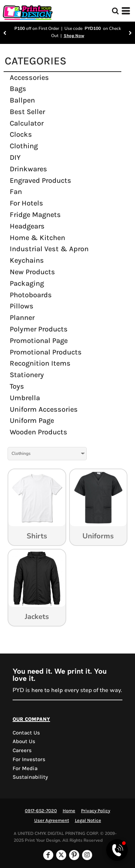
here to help (47, 690)
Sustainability (30, 777)
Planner (22, 318)
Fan (16, 192)
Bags (18, 89)
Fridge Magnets (35, 215)
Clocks (21, 134)
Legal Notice (88, 820)
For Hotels (26, 203)
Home (69, 811)
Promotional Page (39, 341)
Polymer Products (39, 329)
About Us (24, 741)
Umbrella (25, 398)
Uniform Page (32, 421)
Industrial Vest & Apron (49, 249)
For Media (25, 768)
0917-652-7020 (41, 811)
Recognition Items (40, 363)
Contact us (26, 733)
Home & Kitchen (37, 238)
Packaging (27, 283)
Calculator (27, 123)
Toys (17, 386)
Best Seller (27, 112)
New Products (32, 272)
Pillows (22, 306)
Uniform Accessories (44, 409)
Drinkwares (28, 169)
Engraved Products (40, 180)
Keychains (27, 260)
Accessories (29, 78)
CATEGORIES (36, 61)
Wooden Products (39, 432)
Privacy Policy (96, 811)
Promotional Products (46, 352)
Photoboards (31, 295)
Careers (22, 750)
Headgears (27, 226)
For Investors (29, 759)
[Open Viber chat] (117, 850)
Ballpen (22, 100)
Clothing (24, 146)
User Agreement (52, 820)
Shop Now (74, 36)
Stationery (27, 375)
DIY (15, 157)
